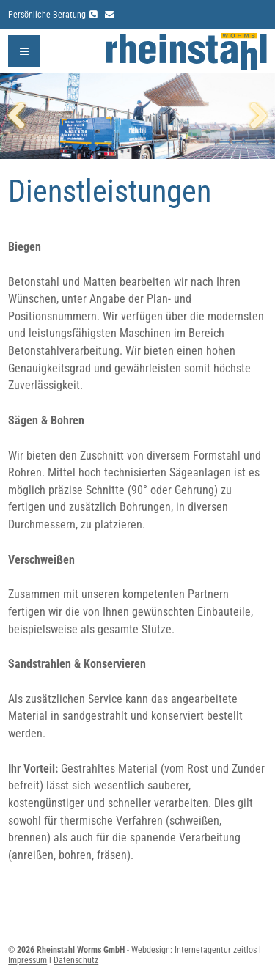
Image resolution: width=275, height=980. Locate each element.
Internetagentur (203, 950)
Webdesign (151, 950)
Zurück (22, 117)
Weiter (253, 117)
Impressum (27, 960)
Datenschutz (76, 960)
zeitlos (245, 950)
